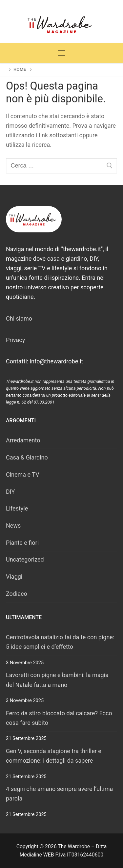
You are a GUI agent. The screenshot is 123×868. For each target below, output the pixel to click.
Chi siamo (19, 318)
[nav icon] (61, 53)
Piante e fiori (22, 543)
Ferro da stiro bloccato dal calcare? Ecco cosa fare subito (59, 718)
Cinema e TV (23, 474)
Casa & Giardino (27, 457)
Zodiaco (17, 594)
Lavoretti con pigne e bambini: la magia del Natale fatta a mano (57, 680)
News (13, 526)
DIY (10, 492)
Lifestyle (17, 508)
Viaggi (14, 577)
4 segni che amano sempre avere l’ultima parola (59, 794)
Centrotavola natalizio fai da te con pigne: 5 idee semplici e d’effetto (60, 642)
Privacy (15, 340)
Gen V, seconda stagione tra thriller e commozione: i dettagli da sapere (54, 756)
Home (20, 69)
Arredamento (23, 440)
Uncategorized (25, 559)
